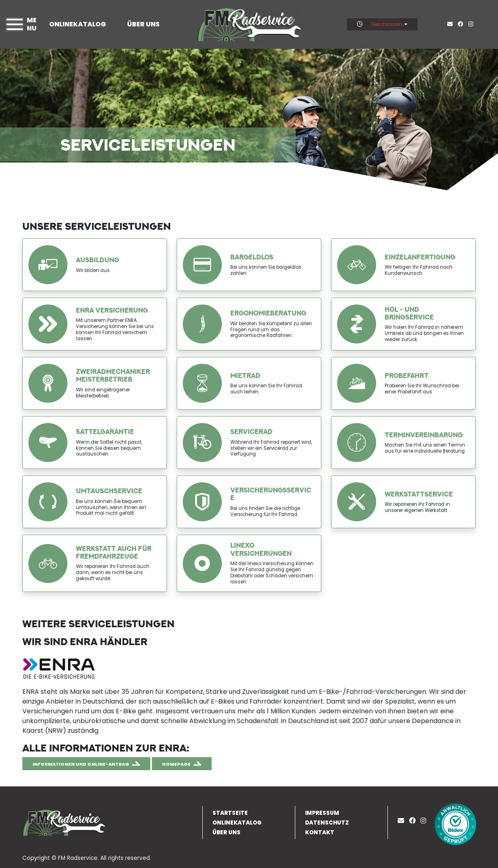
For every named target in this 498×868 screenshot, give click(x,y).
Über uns (143, 24)
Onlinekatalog (78, 24)
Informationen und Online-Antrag (81, 764)
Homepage (176, 764)
